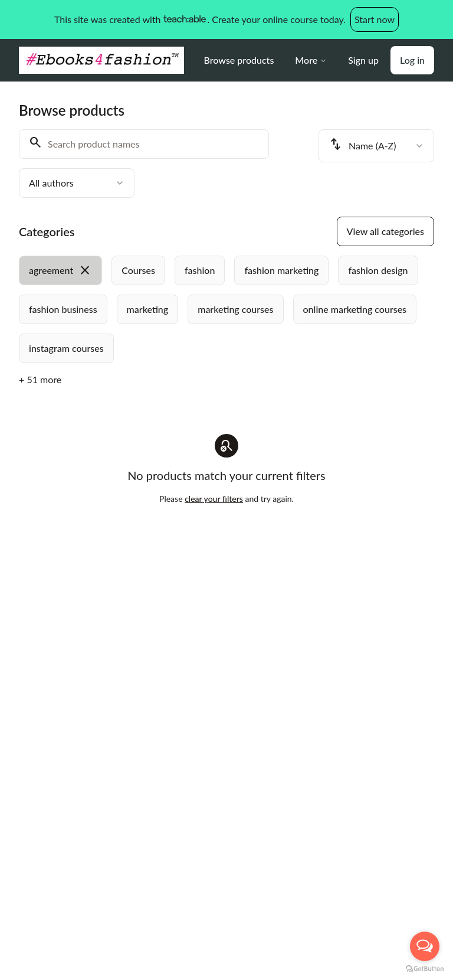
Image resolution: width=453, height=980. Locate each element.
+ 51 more (40, 379)
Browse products (239, 60)
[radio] (60, 270)
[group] (226, 309)
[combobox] (77, 183)
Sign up (363, 60)
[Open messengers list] (425, 946)
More (311, 60)
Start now (375, 19)
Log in (412, 60)
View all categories (385, 231)
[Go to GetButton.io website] (425, 968)
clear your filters (214, 499)
